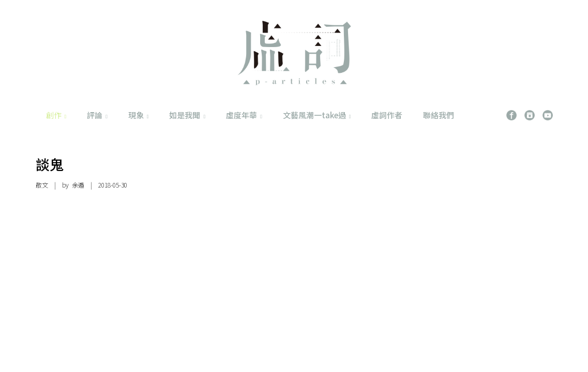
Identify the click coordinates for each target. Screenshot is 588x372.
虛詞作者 (387, 115)
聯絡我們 (439, 115)
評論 (97, 115)
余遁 (78, 185)
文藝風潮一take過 (317, 115)
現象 (139, 115)
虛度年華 (244, 115)
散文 (42, 185)
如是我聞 (187, 115)
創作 (56, 115)
